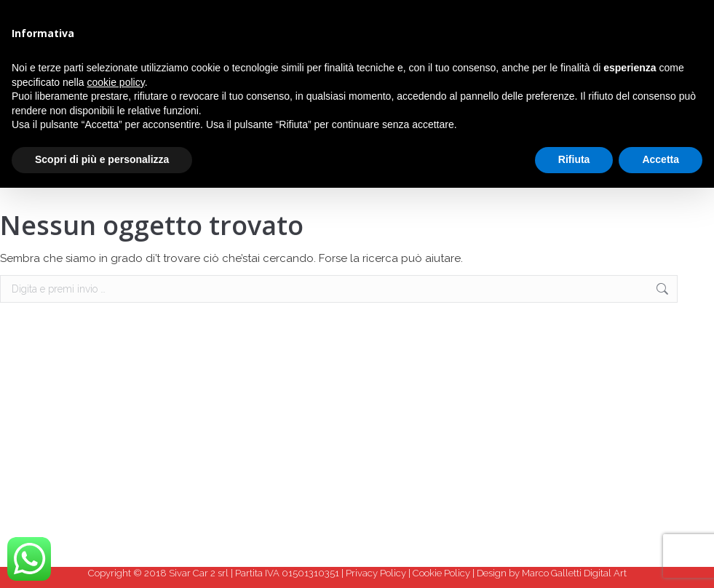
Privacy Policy (376, 573)
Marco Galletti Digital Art (574, 573)
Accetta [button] (661, 159)
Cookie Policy (441, 573)
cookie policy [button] (116, 82)
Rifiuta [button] (574, 159)
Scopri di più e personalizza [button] (102, 159)
